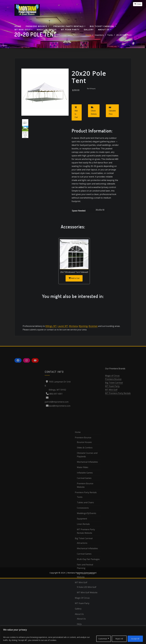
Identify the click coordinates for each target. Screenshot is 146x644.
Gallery (89, 30)
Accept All (135, 639)
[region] (73, 635)
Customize (103, 639)
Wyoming (82, 326)
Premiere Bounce (37, 26)
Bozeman (92, 326)
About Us (105, 30)
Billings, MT (51, 326)
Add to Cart (76, 113)
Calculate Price (112, 111)
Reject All (119, 639)
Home (18, 26)
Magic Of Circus (47, 30)
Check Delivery (94, 111)
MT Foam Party (70, 30)
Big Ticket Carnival (103, 26)
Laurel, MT (62, 326)
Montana (73, 326)
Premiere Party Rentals (69, 26)
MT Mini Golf (23, 30)
